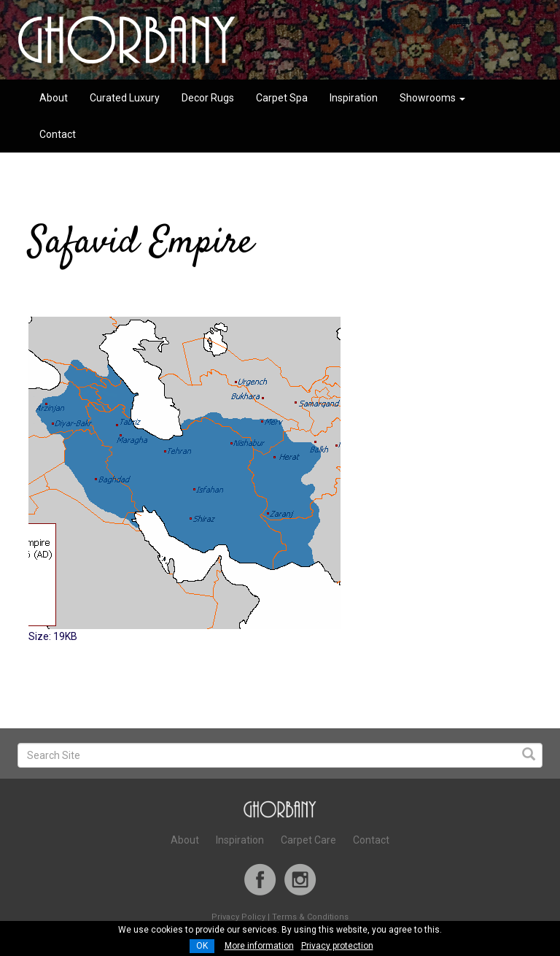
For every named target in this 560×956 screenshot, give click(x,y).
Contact (58, 134)
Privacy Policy (238, 917)
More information (259, 946)
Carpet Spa (282, 98)
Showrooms (432, 98)
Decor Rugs (208, 98)
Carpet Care (308, 840)
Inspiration (354, 98)
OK (202, 946)
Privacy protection (337, 946)
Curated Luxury (125, 98)
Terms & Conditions (310, 917)
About (54, 98)
